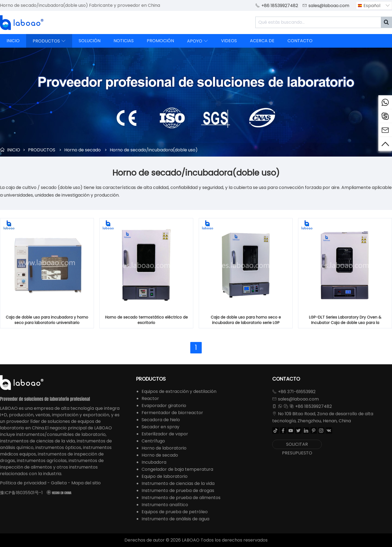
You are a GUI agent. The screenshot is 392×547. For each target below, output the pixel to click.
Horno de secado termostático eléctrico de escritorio (146, 320)
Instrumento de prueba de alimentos (181, 498)
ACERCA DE (262, 41)
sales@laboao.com (329, 6)
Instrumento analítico (165, 505)
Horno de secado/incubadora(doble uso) (154, 150)
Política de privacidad (23, 483)
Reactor (150, 398)
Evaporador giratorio (164, 406)
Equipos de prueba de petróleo (175, 512)
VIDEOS (229, 41)
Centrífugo (153, 441)
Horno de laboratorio (164, 448)
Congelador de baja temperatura (177, 469)
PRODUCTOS (49, 41)
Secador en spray (160, 427)
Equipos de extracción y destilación (179, 391)
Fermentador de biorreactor (172, 413)
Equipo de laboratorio (165, 476)
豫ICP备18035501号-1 (21, 493)
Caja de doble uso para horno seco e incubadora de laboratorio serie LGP (246, 320)
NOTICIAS (124, 41)
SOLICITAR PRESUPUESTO (297, 445)
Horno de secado (82, 150)
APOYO (197, 41)
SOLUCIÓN (90, 41)
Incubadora (154, 462)
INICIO (13, 41)
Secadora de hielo (161, 420)
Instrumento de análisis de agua (175, 519)
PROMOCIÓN (160, 41)
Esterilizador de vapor (165, 434)
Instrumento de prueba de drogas (178, 491)
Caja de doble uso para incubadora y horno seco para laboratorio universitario (47, 320)
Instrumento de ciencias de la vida (178, 483)
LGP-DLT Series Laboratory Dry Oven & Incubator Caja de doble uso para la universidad (345, 320)
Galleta (59, 483)
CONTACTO (300, 41)
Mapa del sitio (86, 483)
